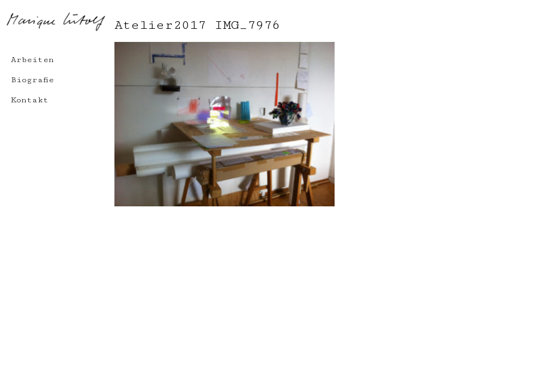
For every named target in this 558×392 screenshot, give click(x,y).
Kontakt (30, 100)
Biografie (32, 80)
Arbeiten (32, 60)
